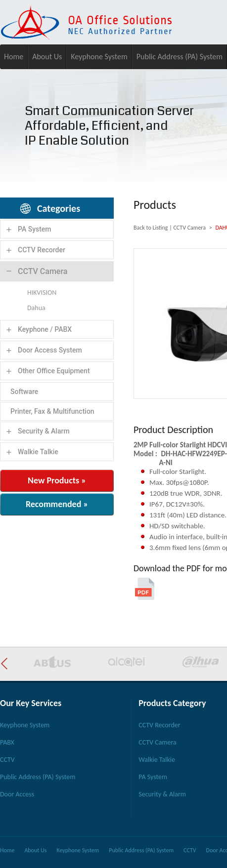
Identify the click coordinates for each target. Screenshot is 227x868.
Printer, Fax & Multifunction (52, 411)
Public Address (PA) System (180, 57)
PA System (35, 229)
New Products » (57, 480)
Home (14, 57)
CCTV (7, 760)
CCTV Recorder (42, 250)
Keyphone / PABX (45, 329)
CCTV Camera (43, 271)
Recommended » (57, 504)
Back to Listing (151, 228)
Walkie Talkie (38, 452)
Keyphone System (99, 57)
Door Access (17, 794)
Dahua (36, 308)
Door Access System (50, 350)
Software (24, 392)
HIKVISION (42, 293)
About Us (47, 57)
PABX (7, 742)
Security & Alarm (44, 431)
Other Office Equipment (54, 371)
